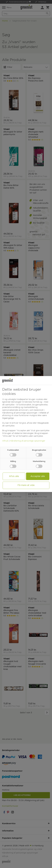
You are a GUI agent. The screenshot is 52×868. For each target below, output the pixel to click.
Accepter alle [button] (38, 476)
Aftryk (5, 441)
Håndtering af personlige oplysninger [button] (20, 413)
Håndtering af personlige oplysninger (28, 441)
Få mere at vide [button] (26, 485)
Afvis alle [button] (14, 476)
